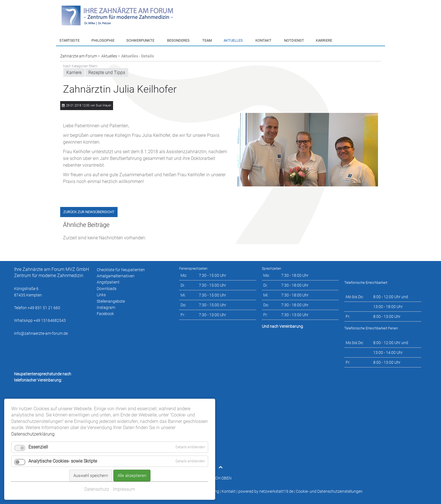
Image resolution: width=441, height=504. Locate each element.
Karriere (324, 40)
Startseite (69, 40)
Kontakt (263, 40)
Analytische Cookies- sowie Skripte (63, 433)
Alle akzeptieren (132, 447)
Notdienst (294, 40)
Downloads (107, 289)
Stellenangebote (111, 301)
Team (207, 40)
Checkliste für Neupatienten (121, 270)
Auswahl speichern (91, 447)
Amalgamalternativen (116, 276)
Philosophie (103, 40)
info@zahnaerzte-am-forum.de (41, 333)
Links (101, 295)
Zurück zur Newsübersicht (89, 212)
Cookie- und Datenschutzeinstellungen (329, 491)
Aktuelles (233, 40)
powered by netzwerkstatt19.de (266, 491)
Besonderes (178, 40)
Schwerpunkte (140, 40)
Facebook (105, 314)
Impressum (168, 491)
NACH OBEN (221, 478)
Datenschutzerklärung (200, 491)
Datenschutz (97, 461)
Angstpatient (108, 282)
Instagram (106, 307)
